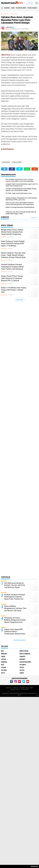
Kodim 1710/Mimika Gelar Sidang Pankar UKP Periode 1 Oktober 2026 (14, 290)
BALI (2, 651)
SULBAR (3, 667)
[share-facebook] (12, 169)
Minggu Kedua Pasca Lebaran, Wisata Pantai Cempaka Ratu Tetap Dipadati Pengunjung (12, 232)
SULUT (3, 673)
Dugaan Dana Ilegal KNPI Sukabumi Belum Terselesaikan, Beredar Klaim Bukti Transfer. (15, 633)
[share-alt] (4, 169)
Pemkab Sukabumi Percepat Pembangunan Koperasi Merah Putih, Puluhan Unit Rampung (12, 267)
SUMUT (22, 673)
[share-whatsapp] (27, 169)
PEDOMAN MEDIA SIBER (26, 688)
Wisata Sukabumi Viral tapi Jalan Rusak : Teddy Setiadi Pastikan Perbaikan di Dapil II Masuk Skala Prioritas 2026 (13, 256)
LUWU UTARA (14, 14)
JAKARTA (22, 656)
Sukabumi (7, 8)
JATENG (3, 659)
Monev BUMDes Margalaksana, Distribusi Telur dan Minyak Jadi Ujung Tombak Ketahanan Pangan (15, 609)
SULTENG (4, 670)
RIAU (2, 665)
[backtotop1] (37, 695)
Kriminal (4, 662)
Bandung (4, 654)
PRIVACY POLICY (15, 689)
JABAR (13, 8)
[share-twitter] (19, 169)
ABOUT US (9, 688)
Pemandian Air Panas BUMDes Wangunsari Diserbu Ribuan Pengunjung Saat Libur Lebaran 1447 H (15, 621)
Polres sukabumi (33, 8)
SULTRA (22, 670)
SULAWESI (23, 665)
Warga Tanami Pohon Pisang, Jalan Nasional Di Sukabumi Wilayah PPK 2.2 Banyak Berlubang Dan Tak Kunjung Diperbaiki (12, 280)
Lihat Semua (20, 300)
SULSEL (22, 667)
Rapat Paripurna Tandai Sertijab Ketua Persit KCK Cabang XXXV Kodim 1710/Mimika (13, 244)
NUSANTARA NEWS (21, 8)
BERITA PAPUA (24, 651)
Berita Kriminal (25, 654)
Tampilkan (34, 218)
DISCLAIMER (25, 689)
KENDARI (22, 659)
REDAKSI (16, 688)
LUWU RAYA (6, 14)
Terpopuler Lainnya (20, 640)
